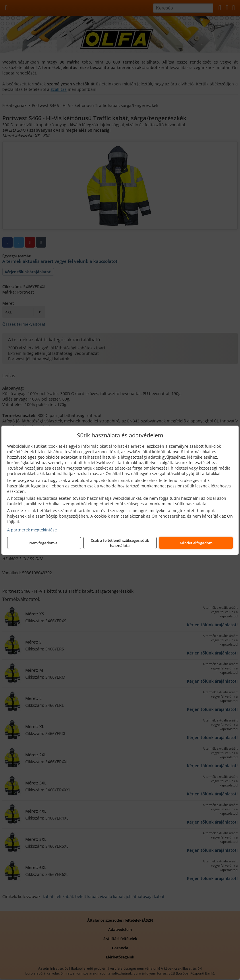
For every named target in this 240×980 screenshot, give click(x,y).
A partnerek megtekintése (32, 530)
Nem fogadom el (44, 543)
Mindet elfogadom (196, 543)
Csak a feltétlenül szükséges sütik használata (120, 543)
